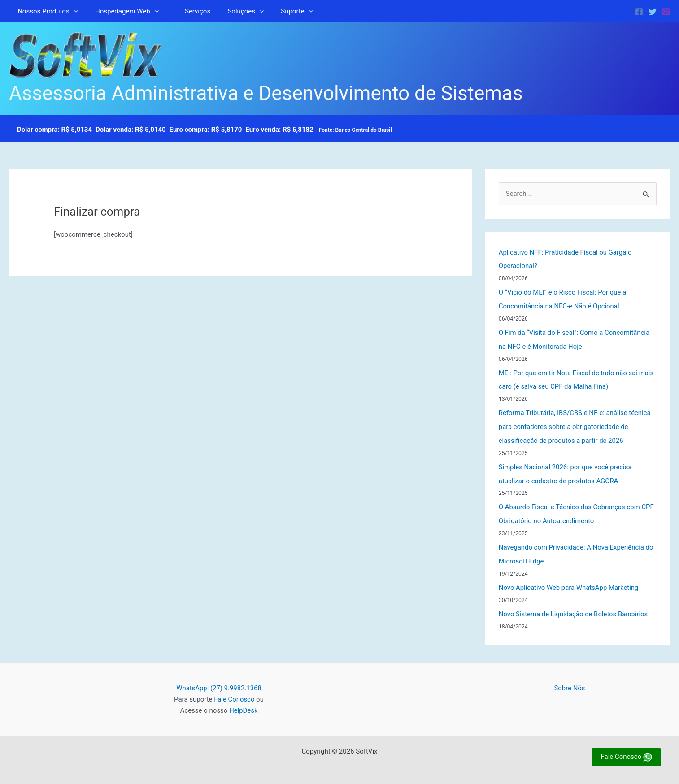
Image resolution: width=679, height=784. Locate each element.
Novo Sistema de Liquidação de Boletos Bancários (574, 608)
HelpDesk (244, 704)
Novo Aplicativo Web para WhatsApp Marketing (569, 582)
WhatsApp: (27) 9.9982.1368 (219, 682)
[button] (72, 11)
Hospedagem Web (122, 11)
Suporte (280, 11)
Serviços (188, 11)
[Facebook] (639, 12)
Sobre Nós (570, 682)
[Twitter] (653, 12)
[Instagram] (666, 12)
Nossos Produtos (46, 11)
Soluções (232, 11)
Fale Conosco (234, 693)
